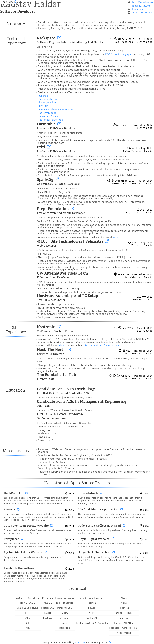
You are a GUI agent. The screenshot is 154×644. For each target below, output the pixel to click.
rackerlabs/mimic (48, 116)
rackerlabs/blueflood (51, 120)
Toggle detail (8, 2)
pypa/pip (44, 95)
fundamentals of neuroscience (103, 345)
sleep (62, 345)
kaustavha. (80, 642)
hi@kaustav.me (141, 5)
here (115, 237)
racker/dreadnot (48, 113)
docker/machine (48, 102)
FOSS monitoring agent (119, 54)
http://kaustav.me (143, 2)
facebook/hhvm (48, 99)
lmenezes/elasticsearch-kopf (56, 109)
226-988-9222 (142, 12)
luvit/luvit (44, 106)
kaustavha (138, 9)
